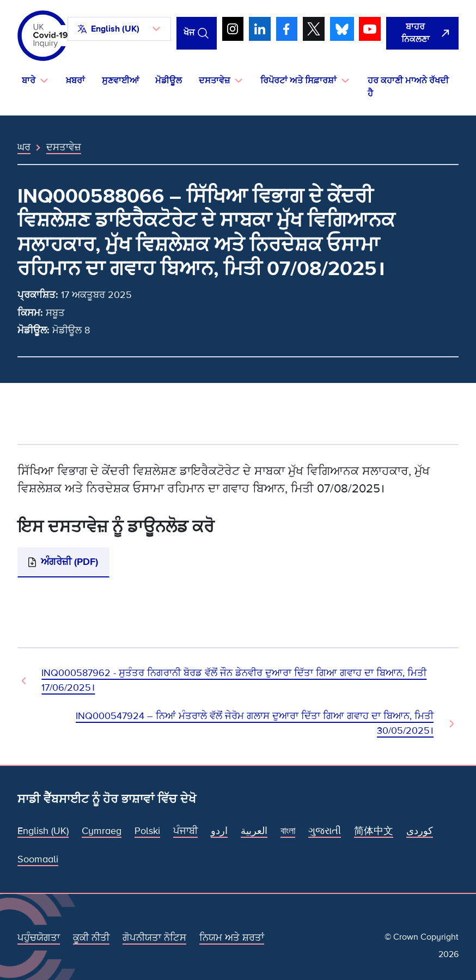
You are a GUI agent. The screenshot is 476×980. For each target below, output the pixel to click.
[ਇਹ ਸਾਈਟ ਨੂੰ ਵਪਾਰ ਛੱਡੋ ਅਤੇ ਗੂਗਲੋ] (422, 34)
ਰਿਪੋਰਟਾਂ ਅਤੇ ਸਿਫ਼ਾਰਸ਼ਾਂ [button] (298, 81)
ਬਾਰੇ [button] (29, 81)
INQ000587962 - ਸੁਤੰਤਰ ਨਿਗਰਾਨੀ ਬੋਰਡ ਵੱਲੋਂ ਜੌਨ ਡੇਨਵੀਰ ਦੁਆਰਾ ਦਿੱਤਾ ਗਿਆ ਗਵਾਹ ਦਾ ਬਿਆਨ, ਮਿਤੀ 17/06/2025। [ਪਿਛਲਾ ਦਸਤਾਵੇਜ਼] (234, 680)
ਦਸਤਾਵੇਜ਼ (64, 147)
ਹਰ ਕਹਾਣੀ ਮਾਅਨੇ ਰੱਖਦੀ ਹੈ (408, 87)
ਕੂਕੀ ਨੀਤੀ (91, 938)
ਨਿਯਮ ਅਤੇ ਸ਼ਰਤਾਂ (232, 938)
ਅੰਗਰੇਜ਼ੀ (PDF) (69, 562)
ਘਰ (24, 147)
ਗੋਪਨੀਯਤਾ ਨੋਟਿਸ (154, 938)
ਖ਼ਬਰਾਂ (75, 81)
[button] (119, 29)
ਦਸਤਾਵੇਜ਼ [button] (214, 81)
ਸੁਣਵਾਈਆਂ (120, 81)
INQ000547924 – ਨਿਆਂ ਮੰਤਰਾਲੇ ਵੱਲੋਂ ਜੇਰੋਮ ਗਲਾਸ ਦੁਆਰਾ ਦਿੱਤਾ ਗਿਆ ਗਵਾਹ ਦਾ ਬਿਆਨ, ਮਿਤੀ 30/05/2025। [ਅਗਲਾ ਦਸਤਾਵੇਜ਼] (255, 723)
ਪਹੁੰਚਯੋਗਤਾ (39, 938)
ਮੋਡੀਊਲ (169, 81)
